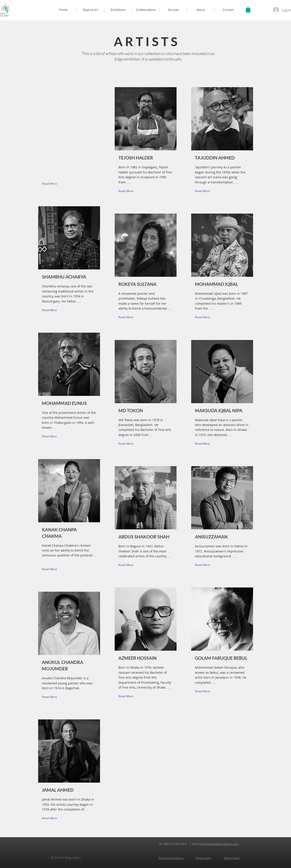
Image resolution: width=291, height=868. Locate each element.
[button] (248, 9)
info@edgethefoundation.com (219, 844)
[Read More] (50, 310)
